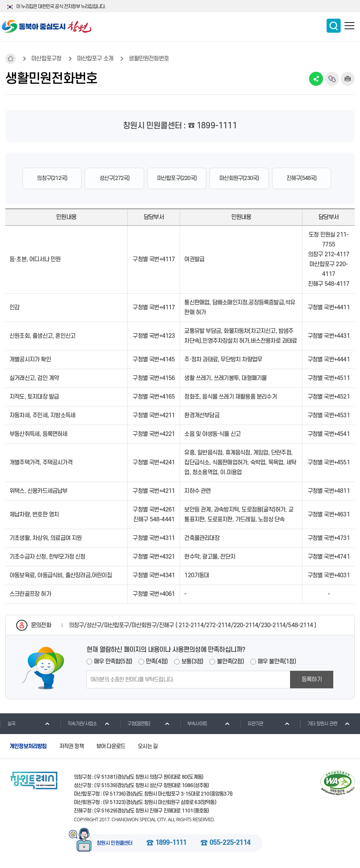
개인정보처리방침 (28, 746)
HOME (11, 59)
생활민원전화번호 (149, 59)
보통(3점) (192, 662)
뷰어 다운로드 (111, 746)
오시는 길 (148, 746)
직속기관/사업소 (79, 724)
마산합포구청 (46, 59)
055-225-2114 (230, 843)
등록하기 (312, 680)
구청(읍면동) (135, 724)
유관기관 (252, 724)
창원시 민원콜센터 (115, 843)
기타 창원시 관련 (319, 724)
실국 (8, 724)
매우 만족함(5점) (113, 662)
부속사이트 (194, 724)
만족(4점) (157, 662)
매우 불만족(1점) (277, 662)
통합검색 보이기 (334, 26)
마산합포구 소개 (95, 59)
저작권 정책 (72, 746)
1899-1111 (171, 843)
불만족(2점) (230, 662)
